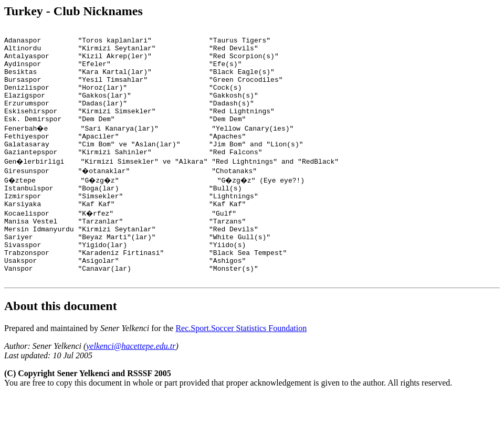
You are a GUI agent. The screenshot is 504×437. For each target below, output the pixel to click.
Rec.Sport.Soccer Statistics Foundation (241, 369)
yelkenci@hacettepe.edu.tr (131, 387)
